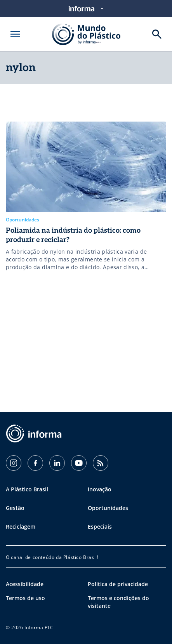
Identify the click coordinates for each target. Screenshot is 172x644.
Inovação (100, 489)
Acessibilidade (25, 584)
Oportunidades (108, 508)
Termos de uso (25, 598)
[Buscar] (157, 34)
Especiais (100, 527)
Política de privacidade (118, 584)
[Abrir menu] (15, 34)
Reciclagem (21, 527)
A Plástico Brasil (27, 489)
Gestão (15, 508)
